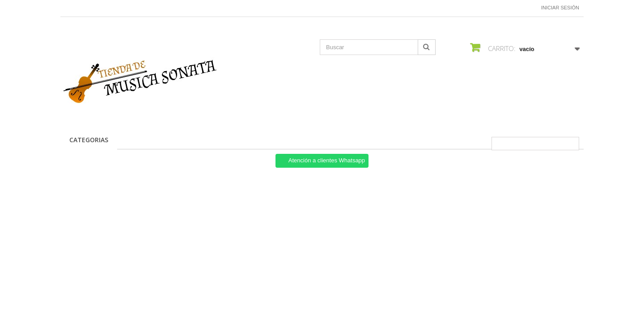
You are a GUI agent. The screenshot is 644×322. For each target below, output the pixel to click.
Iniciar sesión (560, 8)
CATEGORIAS (89, 140)
